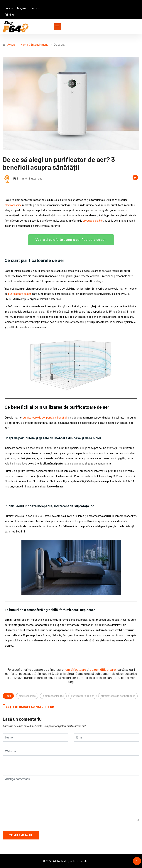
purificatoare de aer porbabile (118, 696)
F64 (16, 179)
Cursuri (9, 8)
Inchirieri (37, 8)
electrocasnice (27, 696)
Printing (9, 15)
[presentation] (31, 772)
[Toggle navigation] (51, 27)
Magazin (22, 8)
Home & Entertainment (34, 45)
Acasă (11, 45)
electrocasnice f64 (53, 696)
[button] (71, 240)
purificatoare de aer (82, 696)
